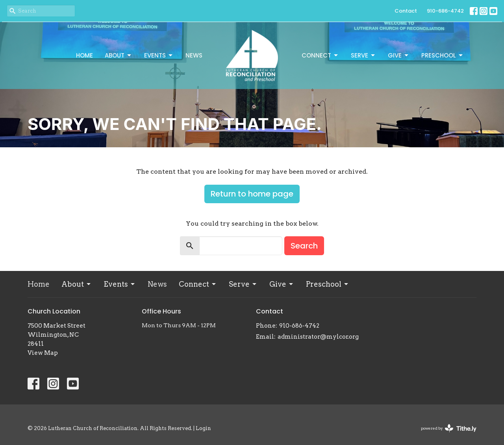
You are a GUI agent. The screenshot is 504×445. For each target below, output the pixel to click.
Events (159, 55)
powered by (449, 428)
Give (399, 55)
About (119, 55)
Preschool (443, 55)
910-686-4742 (445, 11)
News (194, 55)
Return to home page (252, 194)
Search (304, 246)
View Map (43, 353)
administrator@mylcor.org (318, 337)
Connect (320, 55)
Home (84, 55)
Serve (363, 55)
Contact (406, 11)
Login (203, 428)
